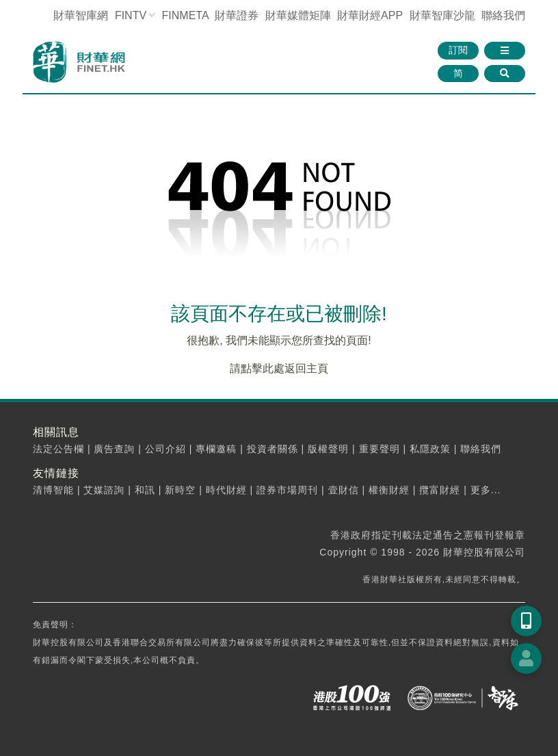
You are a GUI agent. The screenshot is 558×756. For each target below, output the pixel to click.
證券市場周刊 (287, 490)
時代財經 (226, 490)
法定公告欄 (58, 449)
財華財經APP (370, 15)
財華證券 (237, 15)
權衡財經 (389, 490)
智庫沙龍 (442, 15)
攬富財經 (440, 490)
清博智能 (53, 490)
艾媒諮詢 (104, 490)
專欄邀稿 (216, 449)
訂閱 (458, 50)
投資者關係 (273, 449)
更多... (486, 490)
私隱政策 (430, 449)
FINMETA (185, 15)
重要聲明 (380, 449)
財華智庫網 (81, 15)
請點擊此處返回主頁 (279, 368)
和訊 (145, 490)
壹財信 (344, 490)
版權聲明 (328, 449)
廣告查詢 (114, 449)
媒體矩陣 (298, 15)
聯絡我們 (503, 15)
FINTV (131, 15)
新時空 (180, 490)
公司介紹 (165, 449)
